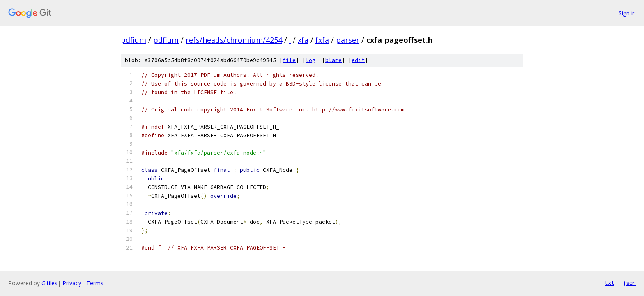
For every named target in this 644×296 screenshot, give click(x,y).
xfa (303, 40)
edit (358, 60)
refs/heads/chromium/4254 (234, 40)
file (289, 60)
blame (333, 60)
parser (348, 40)
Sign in (627, 13)
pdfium (133, 40)
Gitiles (49, 283)
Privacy (72, 283)
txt (609, 283)
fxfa (322, 40)
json (629, 283)
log (310, 60)
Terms (95, 283)
